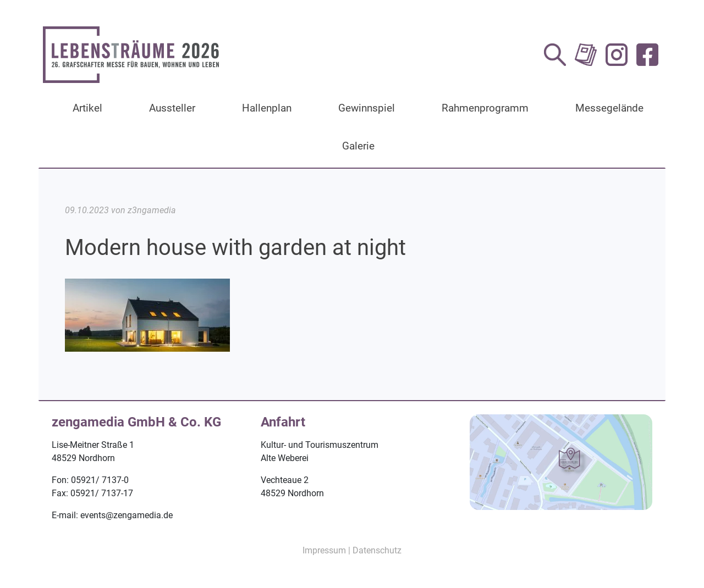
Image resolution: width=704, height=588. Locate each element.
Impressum (324, 550)
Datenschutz (377, 550)
